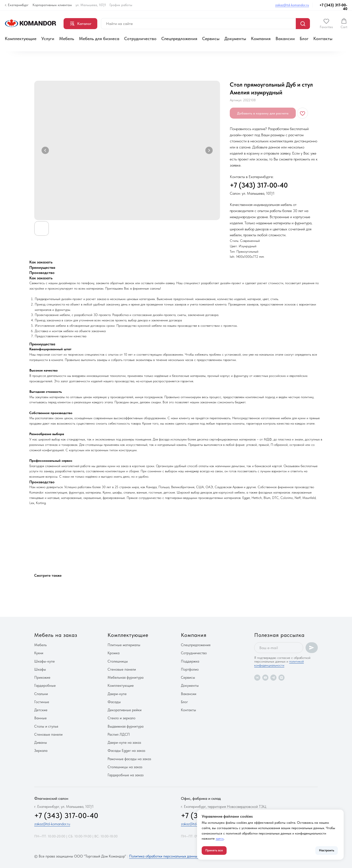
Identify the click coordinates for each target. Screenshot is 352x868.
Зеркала (41, 751)
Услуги (48, 39)
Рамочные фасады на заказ (129, 759)
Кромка (114, 653)
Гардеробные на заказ (126, 775)
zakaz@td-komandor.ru (292, 5)
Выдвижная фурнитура (126, 726)
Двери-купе (117, 694)
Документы (235, 39)
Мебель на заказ (56, 635)
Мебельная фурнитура (126, 677)
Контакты (323, 39)
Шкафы (40, 669)
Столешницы (118, 661)
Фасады (114, 702)
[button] (326, 23)
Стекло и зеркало (121, 718)
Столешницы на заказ (125, 767)
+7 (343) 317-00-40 (333, 7)
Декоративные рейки (125, 710)
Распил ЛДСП (119, 734)
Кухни (39, 653)
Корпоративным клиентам (52, 5)
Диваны (41, 743)
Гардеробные (45, 686)
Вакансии (285, 39)
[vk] (257, 678)
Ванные (40, 718)
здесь (220, 838)
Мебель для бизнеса (99, 39)
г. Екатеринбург (17, 5)
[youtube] (265, 678)
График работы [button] (121, 5)
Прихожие (42, 677)
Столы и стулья (46, 726)
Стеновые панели (48, 734)
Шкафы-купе (44, 661)
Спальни (41, 694)
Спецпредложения (179, 39)
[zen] (281, 678)
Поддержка (190, 661)
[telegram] (273, 678)
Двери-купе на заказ (124, 743)
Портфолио (190, 669)
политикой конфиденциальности (279, 663)
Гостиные (42, 702)
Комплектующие (21, 39)
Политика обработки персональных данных (164, 856)
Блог (304, 39)
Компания (261, 39)
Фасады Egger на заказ (126, 751)
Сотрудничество (140, 39)
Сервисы (211, 39)
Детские (41, 710)
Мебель (67, 39)
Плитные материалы (124, 645)
